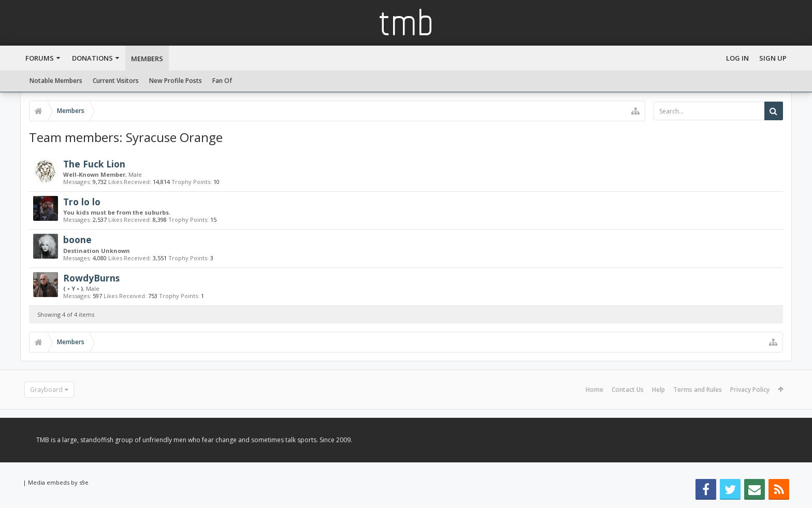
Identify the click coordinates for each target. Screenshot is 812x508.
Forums (40, 58)
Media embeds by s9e (58, 482)
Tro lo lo (82, 202)
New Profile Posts (176, 81)
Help (658, 390)
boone (77, 239)
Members (147, 59)
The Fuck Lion (94, 164)
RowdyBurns (91, 278)
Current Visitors (116, 81)
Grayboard (46, 390)
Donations (92, 58)
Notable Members (56, 81)
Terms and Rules (698, 390)
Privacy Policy (750, 390)
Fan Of (222, 81)
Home (594, 390)
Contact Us (628, 390)
